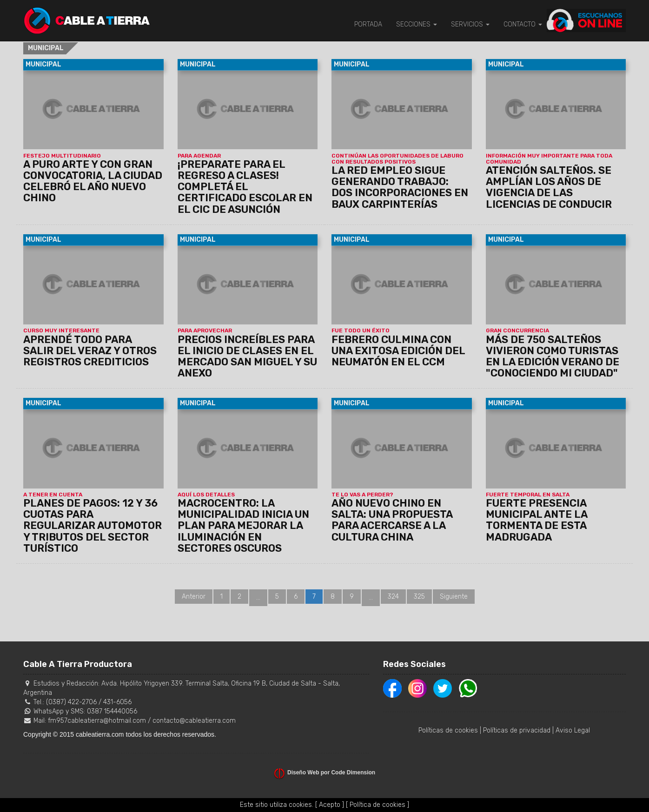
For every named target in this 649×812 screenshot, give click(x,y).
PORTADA (368, 24)
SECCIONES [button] (417, 24)
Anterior (194, 597)
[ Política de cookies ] (377, 805)
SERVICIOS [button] (470, 24)
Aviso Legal (573, 730)
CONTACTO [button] (523, 24)
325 (419, 597)
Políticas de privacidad (517, 730)
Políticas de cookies (448, 730)
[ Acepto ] (330, 805)
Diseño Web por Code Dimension (331, 772)
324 (393, 597)
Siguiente (454, 597)
